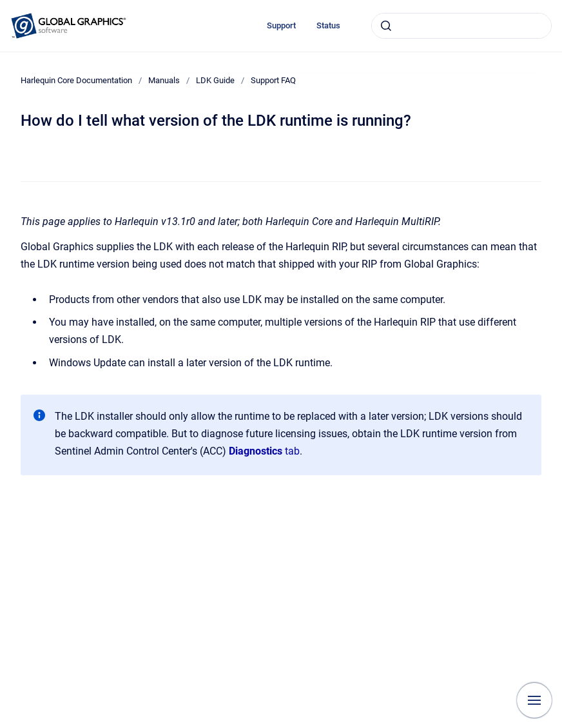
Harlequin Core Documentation (76, 80)
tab (264, 451)
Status (328, 25)
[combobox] (461, 26)
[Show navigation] (534, 700)
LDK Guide (215, 80)
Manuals (164, 80)
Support (281, 25)
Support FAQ (273, 80)
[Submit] (386, 26)
